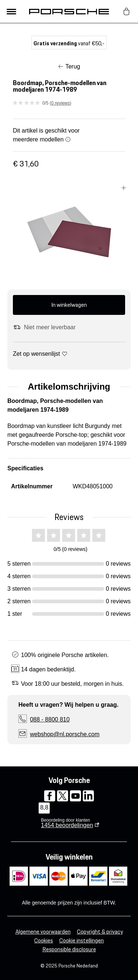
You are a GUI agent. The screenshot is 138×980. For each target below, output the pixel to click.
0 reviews (61, 103)
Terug (73, 66)
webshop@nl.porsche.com (65, 734)
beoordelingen (67, 825)
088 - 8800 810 (50, 719)
